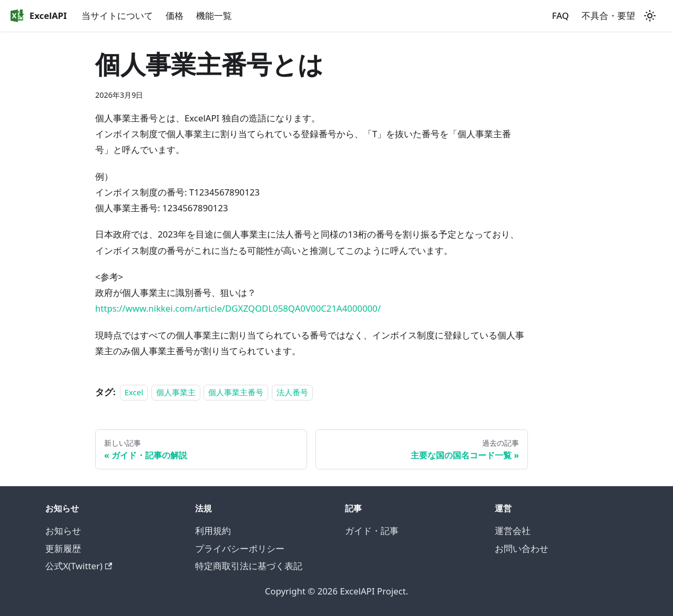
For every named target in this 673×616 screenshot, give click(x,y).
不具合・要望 (608, 16)
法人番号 (292, 392)
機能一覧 (214, 16)
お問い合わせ (522, 548)
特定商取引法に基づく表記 (249, 566)
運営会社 (513, 531)
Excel (134, 392)
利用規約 (213, 531)
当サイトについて (117, 16)
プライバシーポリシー (240, 548)
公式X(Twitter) (79, 566)
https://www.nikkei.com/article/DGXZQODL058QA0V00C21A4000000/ (238, 308)
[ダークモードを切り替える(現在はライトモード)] (650, 16)
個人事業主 (176, 392)
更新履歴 (63, 548)
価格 (175, 16)
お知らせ (63, 531)
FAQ (560, 16)
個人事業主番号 (236, 392)
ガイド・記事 (372, 531)
